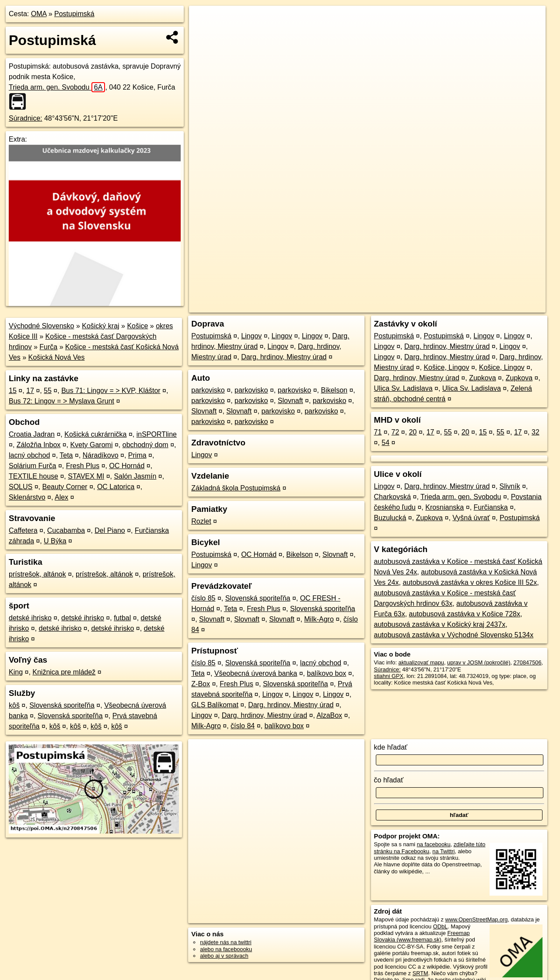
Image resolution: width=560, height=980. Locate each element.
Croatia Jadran (32, 434)
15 (13, 391)
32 (535, 432)
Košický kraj (100, 326)
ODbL (440, 926)
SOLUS (21, 487)
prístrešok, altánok (37, 574)
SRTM (420, 973)
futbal (122, 618)
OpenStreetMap (397, 306)
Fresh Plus (83, 466)
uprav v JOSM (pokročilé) (479, 662)
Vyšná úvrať (471, 518)
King (16, 672)
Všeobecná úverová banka (256, 673)
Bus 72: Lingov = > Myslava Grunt (61, 401)
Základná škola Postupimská (236, 488)
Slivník (510, 486)
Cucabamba (66, 530)
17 (30, 391)
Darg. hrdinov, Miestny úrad (284, 357)
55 (48, 391)
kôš (14, 705)
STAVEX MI (86, 476)
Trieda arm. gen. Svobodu (57, 87)
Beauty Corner (65, 487)
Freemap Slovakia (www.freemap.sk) (422, 936)
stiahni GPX (389, 676)
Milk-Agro (319, 619)
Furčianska (491, 507)
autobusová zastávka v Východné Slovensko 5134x (454, 635)
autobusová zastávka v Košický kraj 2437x (440, 624)
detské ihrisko (30, 618)
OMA (39, 14)
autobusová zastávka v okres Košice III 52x (470, 582)
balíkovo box (327, 673)
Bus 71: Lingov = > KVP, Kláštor (111, 391)
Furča (48, 347)
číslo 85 (203, 598)
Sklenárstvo (27, 497)
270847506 (528, 662)
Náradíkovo (101, 455)
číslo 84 (243, 726)
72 (395, 432)
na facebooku (434, 844)
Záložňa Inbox (39, 445)
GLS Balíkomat (215, 705)
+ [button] (204, 21)
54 (385, 443)
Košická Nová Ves (56, 357)
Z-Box (201, 684)
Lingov (251, 336)
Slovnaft (290, 401)
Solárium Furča (32, 466)
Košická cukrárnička (95, 434)
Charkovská (392, 497)
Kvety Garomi (92, 445)
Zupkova (482, 378)
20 (413, 432)
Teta (66, 455)
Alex (61, 497)
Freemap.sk (442, 306)
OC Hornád (127, 466)
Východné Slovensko (41, 326)
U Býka (55, 541)
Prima (137, 455)
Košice (137, 326)
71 (378, 432)
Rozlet (201, 521)
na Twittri (443, 851)
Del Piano (110, 530)
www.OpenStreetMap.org (476, 919)
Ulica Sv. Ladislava (403, 388)
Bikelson (334, 390)
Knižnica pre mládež (64, 672)
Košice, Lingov (446, 367)
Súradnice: (26, 118)
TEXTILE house (33, 476)
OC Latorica (116, 487)
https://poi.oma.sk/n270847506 (507, 306)
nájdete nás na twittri (226, 942)
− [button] (204, 34)
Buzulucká (390, 518)
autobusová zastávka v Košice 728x (465, 614)
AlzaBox (329, 715)
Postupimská (74, 14)
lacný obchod (29, 455)
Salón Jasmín (135, 476)
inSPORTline (157, 434)
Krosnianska (444, 507)
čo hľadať (389, 780)
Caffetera (23, 530)
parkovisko (208, 390)
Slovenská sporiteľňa (62, 705)
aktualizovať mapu (421, 662)
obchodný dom (145, 445)
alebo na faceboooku (226, 949)
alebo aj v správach (224, 956)
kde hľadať (391, 747)
